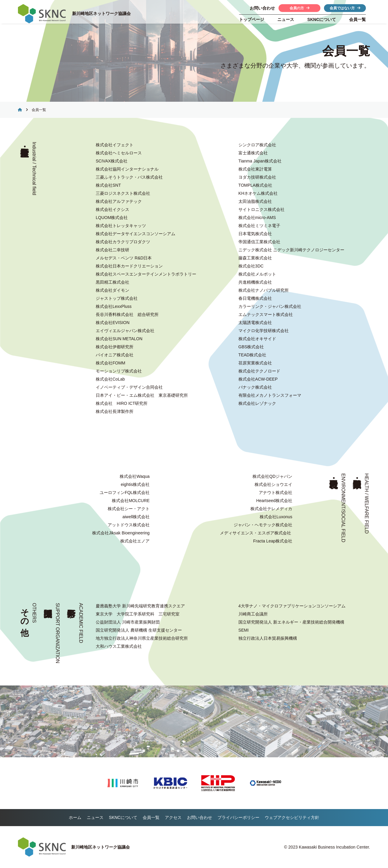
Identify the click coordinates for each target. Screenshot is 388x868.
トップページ (252, 19)
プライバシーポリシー (238, 817)
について (322, 19)
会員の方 (300, 8)
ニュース (286, 19)
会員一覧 (357, 19)
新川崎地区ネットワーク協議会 (102, 14)
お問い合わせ (200, 817)
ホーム (75, 817)
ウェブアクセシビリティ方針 (292, 817)
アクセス (173, 817)
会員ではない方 (345, 8)
